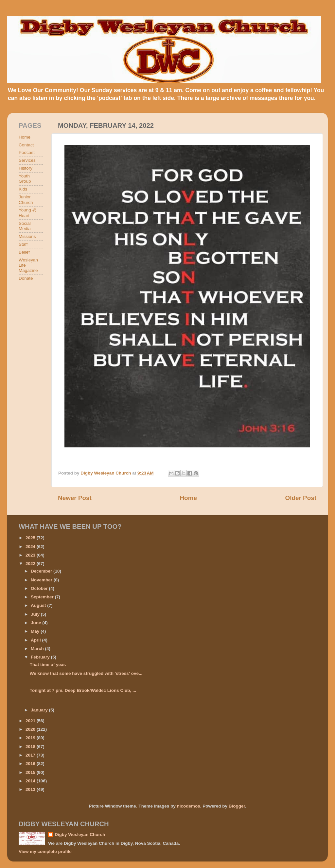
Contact (26, 145)
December (42, 571)
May (36, 631)
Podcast (27, 152)
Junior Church (26, 200)
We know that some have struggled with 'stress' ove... (86, 673)
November (42, 580)
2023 (31, 555)
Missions (27, 236)
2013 (31, 789)
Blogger (237, 806)
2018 (31, 747)
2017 (31, 755)
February (41, 657)
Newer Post (75, 498)
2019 (31, 738)
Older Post (301, 498)
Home (188, 498)
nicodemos (188, 806)
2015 (31, 772)
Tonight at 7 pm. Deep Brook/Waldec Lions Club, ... (83, 690)
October (40, 588)
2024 (31, 547)
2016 (31, 764)
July (36, 614)
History (26, 168)
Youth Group (25, 179)
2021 (31, 721)
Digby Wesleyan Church (80, 835)
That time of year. (48, 665)
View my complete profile (45, 851)
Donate (26, 278)
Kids (23, 189)
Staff (23, 244)
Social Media (25, 226)
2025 (31, 538)
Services (27, 160)
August (39, 605)
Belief (24, 252)
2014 (31, 781)
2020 (31, 729)
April (36, 640)
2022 (31, 564)
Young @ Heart (28, 213)
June (36, 623)
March (38, 649)
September (43, 597)
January (40, 710)
